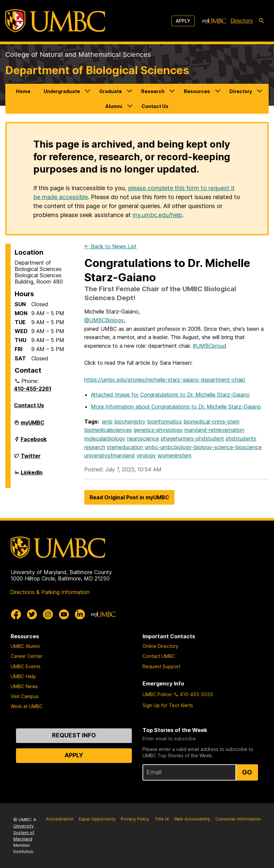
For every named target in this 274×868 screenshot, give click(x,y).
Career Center (27, 656)
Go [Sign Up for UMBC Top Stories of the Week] (247, 772)
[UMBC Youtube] (64, 614)
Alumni (114, 106)
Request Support (161, 666)
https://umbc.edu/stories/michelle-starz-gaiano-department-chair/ (165, 380)
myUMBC (32, 425)
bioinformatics (164, 422)
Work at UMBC (27, 706)
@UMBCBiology (104, 320)
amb (107, 422)
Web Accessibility (192, 819)
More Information (176, 407)
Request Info (74, 735)
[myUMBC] (214, 21)
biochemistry (130, 422)
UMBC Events (26, 666)
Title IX (162, 819)
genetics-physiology (158, 430)
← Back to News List (110, 246)
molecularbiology (105, 438)
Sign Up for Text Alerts (168, 705)
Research (153, 91)
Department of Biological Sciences (97, 70)
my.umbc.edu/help (157, 215)
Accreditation (60, 819)
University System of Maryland (24, 832)
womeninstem (174, 455)
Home (23, 91)
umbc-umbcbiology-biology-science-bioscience (203, 447)
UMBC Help (23, 676)
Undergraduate (62, 91)
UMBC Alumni (25, 646)
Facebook (34, 442)
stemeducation (125, 447)
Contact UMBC (159, 656)
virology (146, 455)
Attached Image (170, 395)
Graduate (111, 91)
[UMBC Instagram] (48, 614)
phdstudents (241, 438)
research (95, 447)
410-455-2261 (33, 389)
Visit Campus (25, 696)
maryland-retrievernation (214, 430)
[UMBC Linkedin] (80, 614)
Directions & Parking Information (50, 592)
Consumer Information (238, 819)
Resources (197, 91)
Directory (241, 91)
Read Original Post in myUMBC (129, 497)
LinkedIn (32, 475)
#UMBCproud (210, 346)
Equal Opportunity (97, 819)
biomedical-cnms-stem (211, 422)
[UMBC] (55, 21)
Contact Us (155, 106)
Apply (183, 21)
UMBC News (24, 686)
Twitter (31, 458)
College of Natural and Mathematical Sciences (78, 55)
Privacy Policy (135, 819)
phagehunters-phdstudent (192, 438)
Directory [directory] (242, 21)
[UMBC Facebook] (16, 614)
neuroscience (143, 438)
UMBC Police (157, 694)
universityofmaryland (110, 455)
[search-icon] (261, 21)
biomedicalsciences (108, 430)
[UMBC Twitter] (32, 614)
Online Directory (160, 646)
